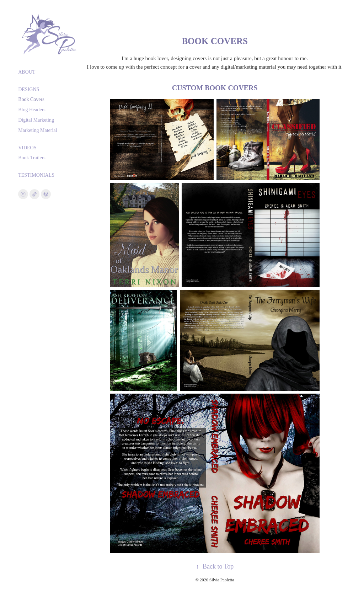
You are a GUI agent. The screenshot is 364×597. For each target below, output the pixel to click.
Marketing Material (38, 130)
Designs (29, 89)
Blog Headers (32, 110)
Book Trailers (32, 158)
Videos (27, 148)
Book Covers (31, 99)
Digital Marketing (36, 120)
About (27, 72)
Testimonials (36, 175)
